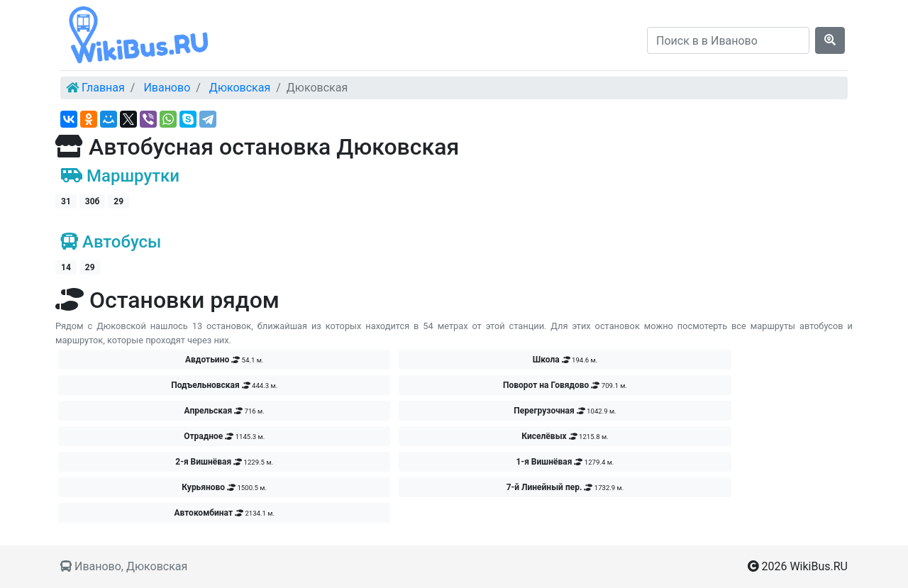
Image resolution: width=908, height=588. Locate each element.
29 (118, 201)
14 (66, 267)
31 (66, 201)
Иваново (167, 88)
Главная (103, 88)
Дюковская (240, 88)
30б (93, 201)
